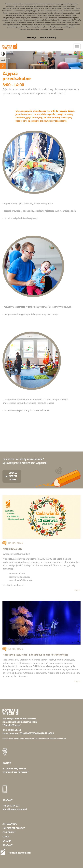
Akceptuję (32, 37)
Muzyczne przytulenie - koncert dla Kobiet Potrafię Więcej (35, 655)
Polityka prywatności (17, 853)
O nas (6, 837)
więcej (77, 590)
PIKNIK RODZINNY (12, 549)
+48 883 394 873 (11, 806)
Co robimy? (9, 832)
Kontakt (7, 845)
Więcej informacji (48, 37)
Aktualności (10, 824)
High (3, 54)
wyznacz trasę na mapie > (16, 772)
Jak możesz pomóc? (14, 828)
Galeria (7, 841)
